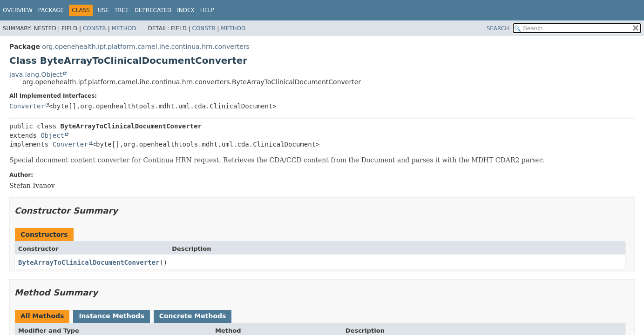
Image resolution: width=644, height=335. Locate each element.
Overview (18, 10)
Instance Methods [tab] (111, 316)
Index (186, 10)
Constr (95, 28)
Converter (27, 106)
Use (103, 10)
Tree (122, 10)
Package (51, 10)
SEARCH (498, 28)
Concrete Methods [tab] (193, 316)
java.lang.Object (36, 74)
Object (52, 135)
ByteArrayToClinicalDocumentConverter (89, 262)
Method (124, 28)
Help (207, 10)
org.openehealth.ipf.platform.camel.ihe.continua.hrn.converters (146, 47)
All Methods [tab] (42, 316)
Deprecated (153, 10)
